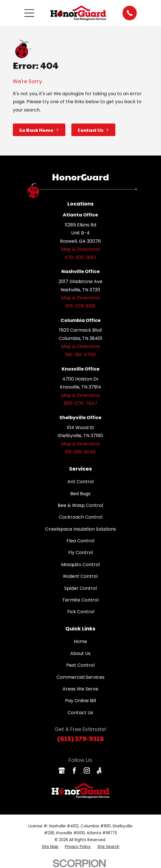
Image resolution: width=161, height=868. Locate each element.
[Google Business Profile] (62, 771)
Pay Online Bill (80, 701)
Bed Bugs (80, 494)
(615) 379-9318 (80, 738)
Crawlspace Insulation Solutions (80, 529)
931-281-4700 (80, 355)
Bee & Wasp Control (80, 505)
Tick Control (80, 612)
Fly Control (80, 553)
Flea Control (80, 541)
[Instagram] (87, 771)
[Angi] (99, 771)
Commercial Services (80, 677)
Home (80, 641)
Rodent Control (80, 576)
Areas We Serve (80, 689)
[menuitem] (50, 847)
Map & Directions (80, 249)
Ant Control (80, 482)
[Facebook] (74, 771)
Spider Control (80, 588)
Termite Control (80, 600)
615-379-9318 (80, 306)
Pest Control (80, 665)
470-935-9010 (80, 257)
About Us (80, 653)
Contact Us (80, 713)
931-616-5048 (80, 452)
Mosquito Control (80, 565)
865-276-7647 (80, 403)
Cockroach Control (80, 517)
